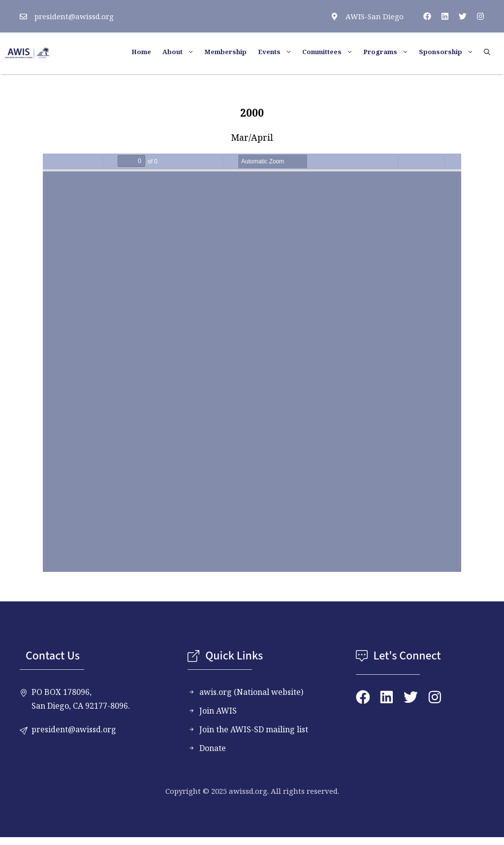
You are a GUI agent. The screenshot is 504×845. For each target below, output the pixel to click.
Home (141, 52)
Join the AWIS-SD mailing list (254, 729)
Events (279, 52)
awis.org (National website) (251, 692)
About (182, 52)
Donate (213, 748)
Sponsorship (450, 52)
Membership (225, 52)
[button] (490, 52)
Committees (331, 52)
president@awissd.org (74, 16)
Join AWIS (218, 711)
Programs (390, 52)
